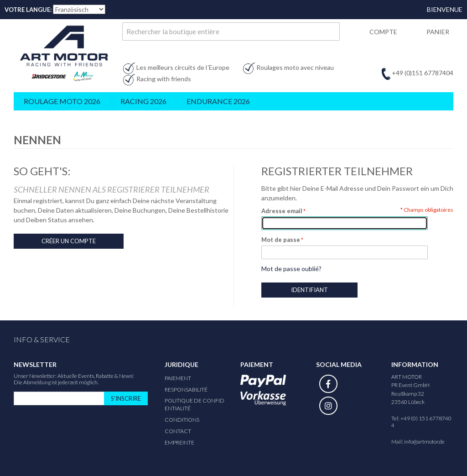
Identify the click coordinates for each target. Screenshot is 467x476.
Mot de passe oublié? (291, 269)
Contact (178, 431)
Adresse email (282, 211)
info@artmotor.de (424, 442)
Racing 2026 (143, 101)
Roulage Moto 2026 (62, 101)
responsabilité (186, 390)
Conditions (182, 420)
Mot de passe (281, 240)
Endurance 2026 (218, 101)
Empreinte (179, 442)
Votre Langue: (28, 10)
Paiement (178, 378)
